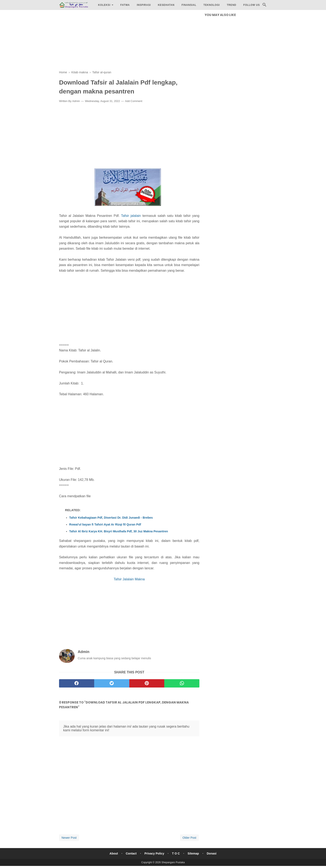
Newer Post (69, 838)
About (114, 853)
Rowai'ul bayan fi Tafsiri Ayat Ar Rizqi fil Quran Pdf (105, 524)
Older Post (189, 838)
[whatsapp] (182, 683)
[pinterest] (147, 683)
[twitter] (112, 683)
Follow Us (251, 5)
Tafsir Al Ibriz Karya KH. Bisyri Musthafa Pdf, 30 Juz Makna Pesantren (119, 531)
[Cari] (264, 6)
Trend (232, 5)
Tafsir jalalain (131, 216)
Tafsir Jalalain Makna (129, 579)
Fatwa (125, 5)
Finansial (189, 5)
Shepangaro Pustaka (173, 862)
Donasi (212, 853)
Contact (131, 853)
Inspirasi (144, 5)
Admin (76, 101)
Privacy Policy (154, 853)
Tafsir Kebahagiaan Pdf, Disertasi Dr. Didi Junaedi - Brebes (111, 518)
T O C (176, 853)
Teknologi (212, 5)
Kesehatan (166, 5)
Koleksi (104, 5)
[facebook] (77, 683)
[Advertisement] (129, 42)
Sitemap (193, 853)
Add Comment (134, 101)
